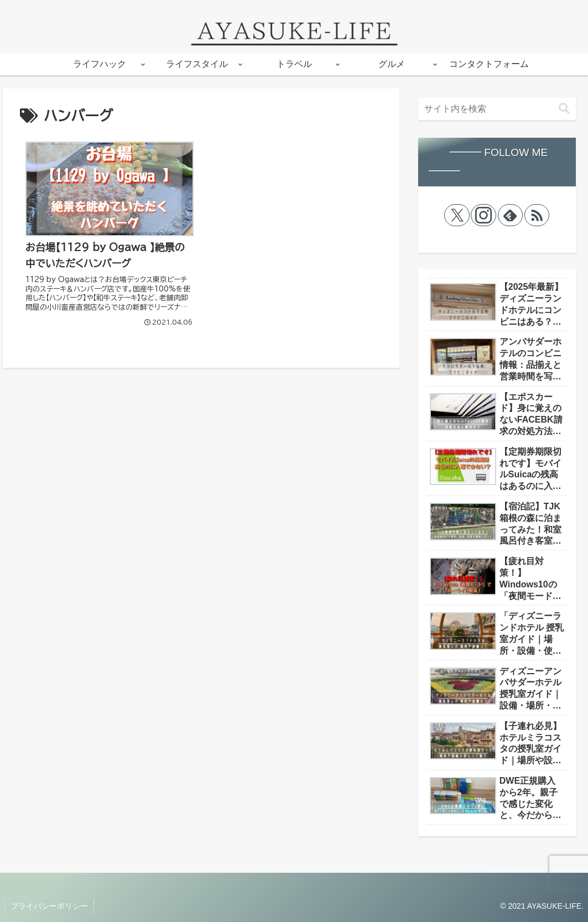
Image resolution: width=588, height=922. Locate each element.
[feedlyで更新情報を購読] (511, 215)
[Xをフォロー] (457, 215)
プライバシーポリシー (49, 906)
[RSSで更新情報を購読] (537, 215)
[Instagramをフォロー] (483, 215)
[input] (497, 109)
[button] (564, 109)
